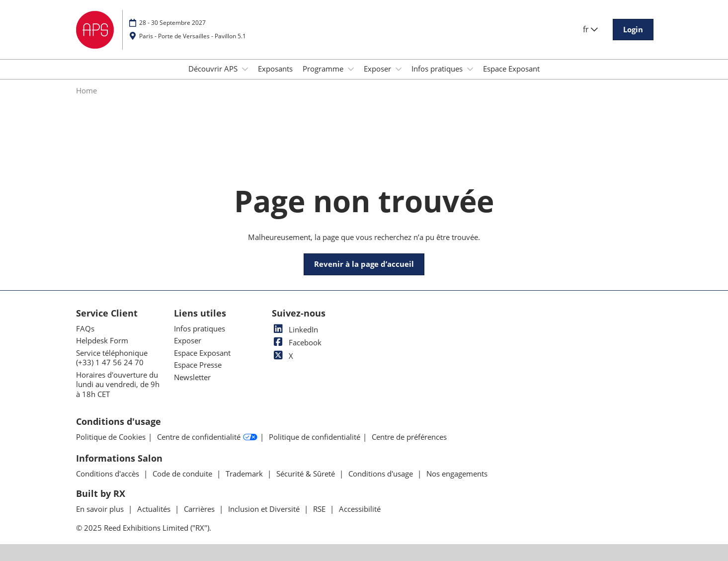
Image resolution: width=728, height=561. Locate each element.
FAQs (85, 328)
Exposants (275, 69)
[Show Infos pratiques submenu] (470, 69)
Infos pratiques (438, 69)
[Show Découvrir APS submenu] (245, 69)
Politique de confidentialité (315, 437)
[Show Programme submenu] (351, 69)
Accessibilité (360, 509)
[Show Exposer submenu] (399, 69)
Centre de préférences (409, 437)
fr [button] (590, 29)
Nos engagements (457, 474)
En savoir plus (101, 509)
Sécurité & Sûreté (307, 474)
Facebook (297, 342)
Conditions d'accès (109, 474)
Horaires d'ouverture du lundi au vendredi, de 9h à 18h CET (118, 384)
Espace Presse (198, 365)
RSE (320, 509)
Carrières (200, 509)
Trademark (245, 474)
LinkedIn (295, 329)
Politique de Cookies (111, 437)
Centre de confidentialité (207, 437)
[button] (633, 30)
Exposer (378, 69)
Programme (324, 69)
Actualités (155, 509)
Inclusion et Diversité (265, 509)
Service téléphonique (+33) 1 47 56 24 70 (112, 358)
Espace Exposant (511, 69)
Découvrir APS (214, 69)
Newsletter (192, 377)
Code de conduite (183, 474)
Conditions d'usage (382, 474)
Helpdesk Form (102, 340)
